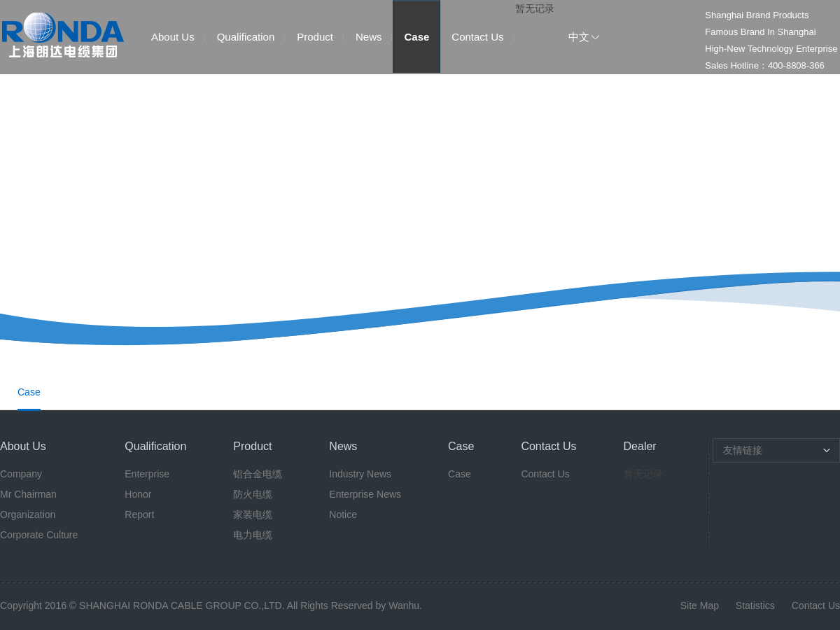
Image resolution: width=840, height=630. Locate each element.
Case (416, 37)
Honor (138, 494)
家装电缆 (253, 514)
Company (21, 474)
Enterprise (147, 474)
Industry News (360, 474)
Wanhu (404, 605)
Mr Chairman (28, 494)
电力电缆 (253, 535)
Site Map (700, 605)
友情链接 (743, 450)
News (369, 37)
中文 (579, 37)
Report (139, 514)
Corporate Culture (39, 535)
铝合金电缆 (258, 474)
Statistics (755, 605)
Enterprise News (365, 494)
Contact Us (477, 37)
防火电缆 (253, 494)
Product (315, 37)
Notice (343, 514)
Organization (28, 514)
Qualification (246, 37)
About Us (173, 37)
